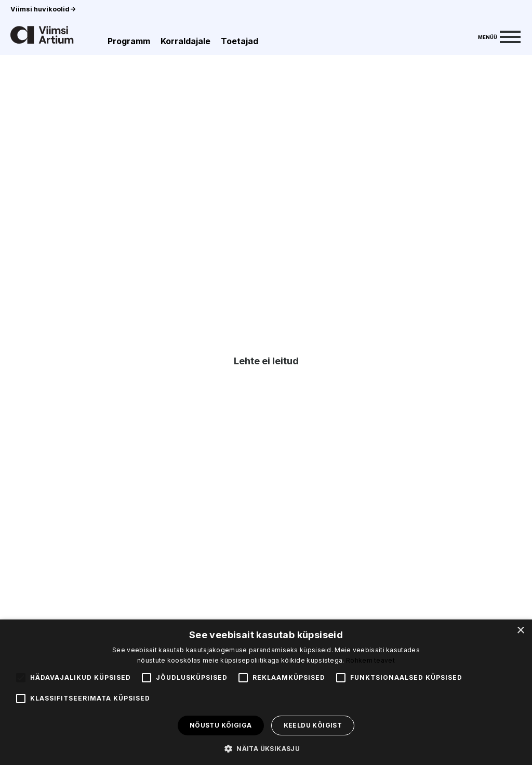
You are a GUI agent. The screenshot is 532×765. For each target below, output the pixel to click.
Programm (129, 41)
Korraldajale (185, 41)
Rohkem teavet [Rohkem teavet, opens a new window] (370, 660)
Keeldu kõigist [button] (313, 725)
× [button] (520, 631)
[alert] (266, 692)
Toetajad (240, 41)
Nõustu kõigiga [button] (221, 725)
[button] (266, 748)
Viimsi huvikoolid (43, 9)
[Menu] (499, 36)
